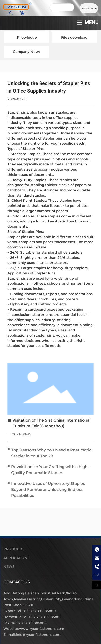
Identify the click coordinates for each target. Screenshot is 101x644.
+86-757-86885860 (39, 611)
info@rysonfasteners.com (38, 635)
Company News (27, 52)
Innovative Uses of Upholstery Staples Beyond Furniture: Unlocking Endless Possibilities (48, 490)
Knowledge (27, 37)
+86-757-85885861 (44, 617)
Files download (74, 37)
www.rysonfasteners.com (42, 629)
